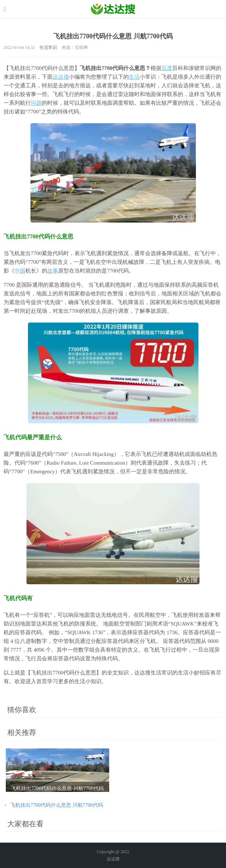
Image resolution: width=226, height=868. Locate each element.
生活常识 (48, 47)
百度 (167, 68)
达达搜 (61, 77)
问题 (36, 103)
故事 (53, 271)
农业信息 (113, 9)
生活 (134, 77)
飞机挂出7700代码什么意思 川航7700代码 (57, 805)
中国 (20, 271)
